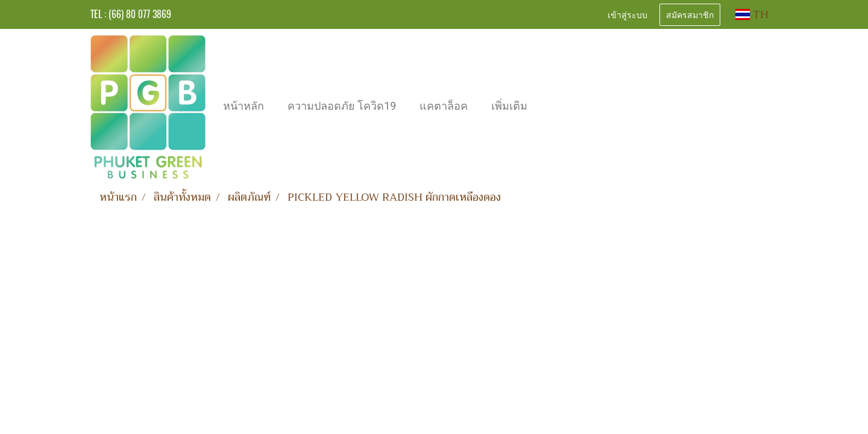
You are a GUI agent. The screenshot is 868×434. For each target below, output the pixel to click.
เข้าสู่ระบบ (627, 14)
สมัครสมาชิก (690, 14)
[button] (550, 107)
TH (752, 14)
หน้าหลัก (244, 106)
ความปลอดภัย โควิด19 (342, 106)
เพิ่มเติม (509, 106)
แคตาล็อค (444, 106)
